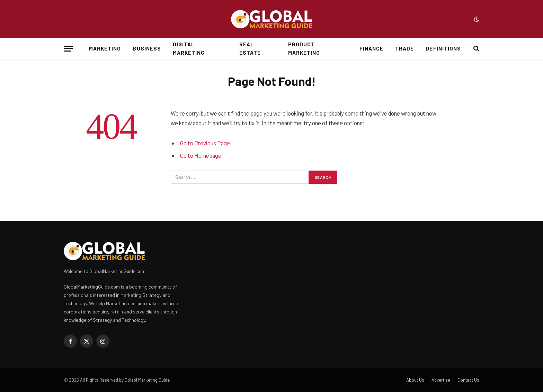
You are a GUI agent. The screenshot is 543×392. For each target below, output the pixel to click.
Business (147, 48)
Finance (371, 48)
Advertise (441, 380)
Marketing (105, 48)
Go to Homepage (201, 155)
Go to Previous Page (205, 143)
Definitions (443, 48)
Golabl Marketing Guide (147, 380)
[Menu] (68, 49)
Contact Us (468, 380)
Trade (404, 48)
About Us (415, 380)
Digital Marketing (189, 48)
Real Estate (250, 48)
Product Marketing (304, 48)
